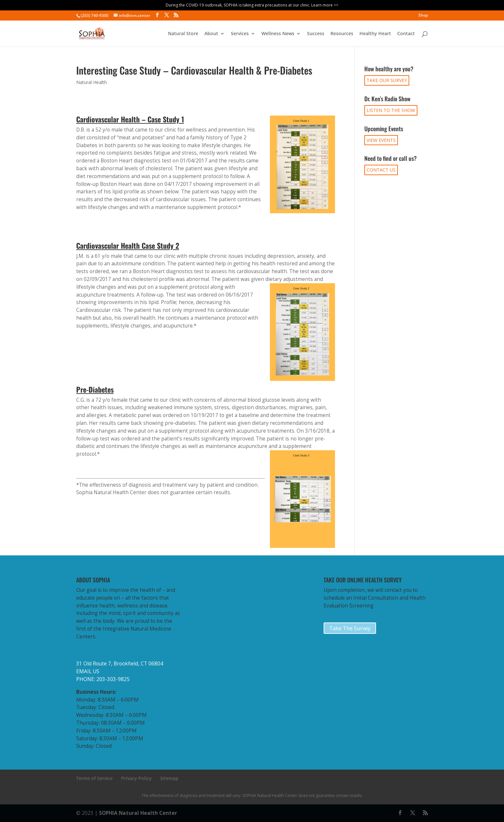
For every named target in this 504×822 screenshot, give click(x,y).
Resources (342, 34)
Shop (423, 16)
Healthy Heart (375, 34)
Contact (406, 34)
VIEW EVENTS (381, 140)
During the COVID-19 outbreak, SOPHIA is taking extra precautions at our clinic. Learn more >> (252, 5)
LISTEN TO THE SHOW (391, 110)
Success (316, 34)
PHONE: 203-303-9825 (103, 679)
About (211, 34)
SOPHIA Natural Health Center (138, 813)
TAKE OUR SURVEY (387, 80)
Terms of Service (94, 778)
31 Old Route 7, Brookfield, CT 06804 (120, 664)
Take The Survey (350, 628)
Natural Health (91, 82)
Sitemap (169, 778)
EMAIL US (88, 671)
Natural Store (183, 34)
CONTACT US (381, 170)
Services (240, 34)
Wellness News (278, 34)
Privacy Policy (136, 778)
